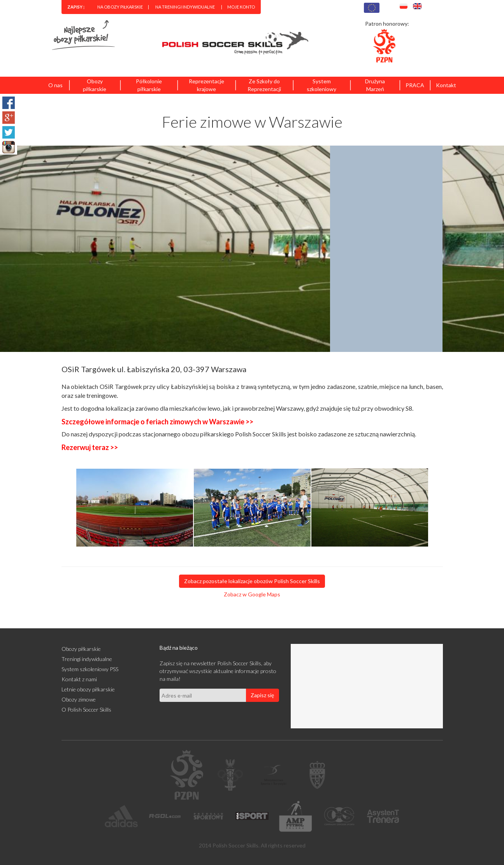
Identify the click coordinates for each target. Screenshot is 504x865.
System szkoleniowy (321, 85)
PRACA (415, 85)
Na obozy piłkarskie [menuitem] (120, 7)
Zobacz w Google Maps (252, 594)
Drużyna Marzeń (375, 85)
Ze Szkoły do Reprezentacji (264, 85)
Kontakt (446, 85)
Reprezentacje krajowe (206, 85)
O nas (55, 85)
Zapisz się (262, 695)
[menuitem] (76, 7)
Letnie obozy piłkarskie (88, 689)
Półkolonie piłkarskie (149, 85)
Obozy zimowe (79, 699)
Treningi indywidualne (87, 659)
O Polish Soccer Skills (86, 709)
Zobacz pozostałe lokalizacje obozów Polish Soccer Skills (252, 581)
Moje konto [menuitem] (241, 7)
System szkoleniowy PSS (90, 669)
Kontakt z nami (79, 679)
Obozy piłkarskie (95, 85)
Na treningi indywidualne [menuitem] (185, 7)
